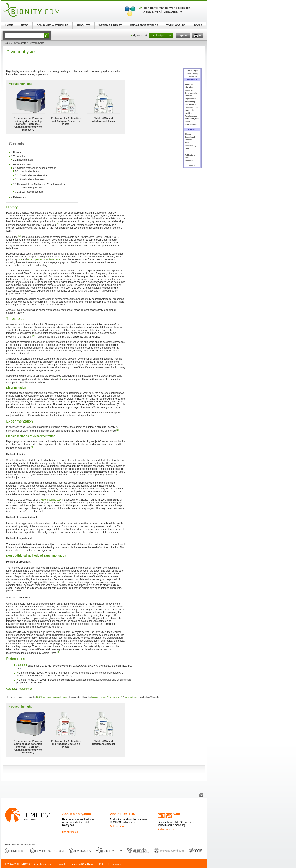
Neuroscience (25, 689)
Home (7, 43)
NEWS (25, 25)
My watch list (140, 36)
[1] (58, 224)
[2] (20, 236)
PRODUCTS (83, 25)
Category (11, 689)
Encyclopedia (19, 43)
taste (52, 259)
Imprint (61, 864)
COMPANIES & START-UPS (52, 25)
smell (59, 259)
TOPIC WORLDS (176, 25)
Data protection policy (110, 864)
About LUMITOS (123, 814)
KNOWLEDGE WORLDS (144, 25)
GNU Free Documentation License (52, 697)
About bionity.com (77, 814)
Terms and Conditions (82, 864)
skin (20, 259)
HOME (9, 25)
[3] (58, 652)
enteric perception (37, 259)
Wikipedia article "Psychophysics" (107, 697)
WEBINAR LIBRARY (110, 25)
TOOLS (198, 25)
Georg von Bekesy (51, 500)
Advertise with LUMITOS (169, 815)
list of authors (131, 697)
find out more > (71, 832)
